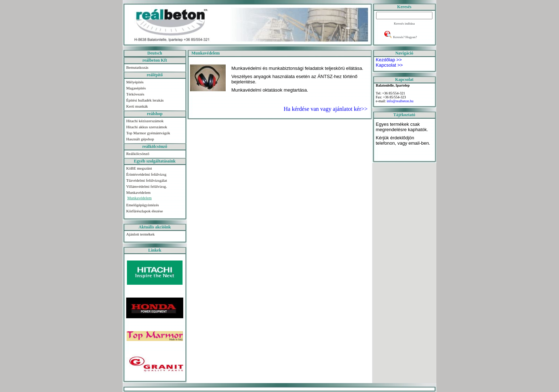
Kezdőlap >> (389, 60)
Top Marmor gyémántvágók (148, 133)
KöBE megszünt (139, 168)
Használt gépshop (140, 139)
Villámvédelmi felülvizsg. (147, 186)
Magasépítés (136, 88)
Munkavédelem (138, 192)
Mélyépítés (135, 82)
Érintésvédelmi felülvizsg (146, 174)
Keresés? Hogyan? (405, 37)
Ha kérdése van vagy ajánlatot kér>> (326, 109)
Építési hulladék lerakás (145, 100)
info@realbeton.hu (400, 101)
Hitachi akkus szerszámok (147, 127)
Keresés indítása (404, 24)
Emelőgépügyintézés (143, 205)
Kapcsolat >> (389, 65)
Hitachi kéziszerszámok (145, 121)
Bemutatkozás (137, 67)
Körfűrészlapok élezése (145, 211)
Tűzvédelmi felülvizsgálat (147, 180)
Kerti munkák (137, 106)
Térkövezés (135, 94)
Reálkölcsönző (138, 154)
